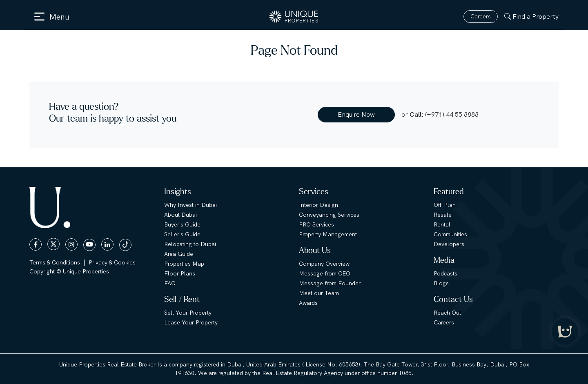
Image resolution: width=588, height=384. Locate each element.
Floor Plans (180, 273)
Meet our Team (319, 293)
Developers (449, 244)
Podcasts (445, 273)
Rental (442, 224)
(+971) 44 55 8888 (452, 114)
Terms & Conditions (55, 262)
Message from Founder (330, 283)
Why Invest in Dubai (190, 205)
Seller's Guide (182, 234)
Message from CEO (325, 273)
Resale (443, 215)
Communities (450, 234)
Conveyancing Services (329, 215)
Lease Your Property (191, 322)
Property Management (328, 234)
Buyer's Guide (182, 224)
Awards (308, 303)
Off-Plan (445, 205)
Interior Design (318, 205)
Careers (481, 16)
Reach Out (447, 313)
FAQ (170, 283)
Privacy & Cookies (112, 262)
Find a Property (531, 17)
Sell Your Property (188, 313)
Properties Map (184, 264)
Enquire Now (356, 114)
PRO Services (316, 224)
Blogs (441, 283)
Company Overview (324, 264)
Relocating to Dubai (190, 244)
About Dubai (180, 215)
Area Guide (179, 254)
